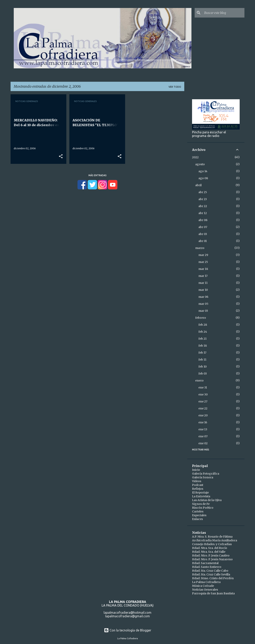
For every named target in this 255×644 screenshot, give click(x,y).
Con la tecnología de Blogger (128, 630)
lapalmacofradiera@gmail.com (127, 616)
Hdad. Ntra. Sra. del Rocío (210, 548)
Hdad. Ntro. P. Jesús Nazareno (212, 559)
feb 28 (203, 325)
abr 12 (203, 213)
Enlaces (197, 519)
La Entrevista (201, 496)
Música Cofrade (203, 586)
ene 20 (203, 415)
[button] (61, 156)
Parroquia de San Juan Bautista (213, 593)
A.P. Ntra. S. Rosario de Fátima (212, 537)
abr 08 (203, 220)
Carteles (198, 511)
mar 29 (203, 255)
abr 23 (203, 199)
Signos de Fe (201, 504)
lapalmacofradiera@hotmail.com (127, 613)
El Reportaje (200, 493)
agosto (200, 164)
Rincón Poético (203, 508)
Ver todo (175, 87)
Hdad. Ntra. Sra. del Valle (209, 552)
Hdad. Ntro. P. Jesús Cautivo (211, 556)
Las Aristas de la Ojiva (207, 500)
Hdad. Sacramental (205, 563)
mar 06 (203, 297)
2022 (195, 157)
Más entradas (98, 175)
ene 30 (203, 394)
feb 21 (203, 339)
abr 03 (203, 234)
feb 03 (203, 374)
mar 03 (203, 311)
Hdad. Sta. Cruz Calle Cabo (210, 571)
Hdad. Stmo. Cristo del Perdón (213, 578)
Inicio (196, 470)
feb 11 (202, 360)
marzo (200, 248)
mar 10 (203, 290)
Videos (197, 481)
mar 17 (203, 276)
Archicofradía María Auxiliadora (215, 540)
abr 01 (203, 241)
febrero (201, 318)
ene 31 (203, 387)
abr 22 (203, 206)
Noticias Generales (205, 590)
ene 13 (203, 429)
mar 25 (203, 262)
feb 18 (203, 346)
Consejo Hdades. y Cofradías (212, 544)
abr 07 (203, 227)
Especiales (199, 515)
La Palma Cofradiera (206, 582)
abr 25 (203, 192)
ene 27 (203, 401)
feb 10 (203, 367)
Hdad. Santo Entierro (207, 567)
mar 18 (203, 269)
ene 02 (203, 443)
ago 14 (203, 171)
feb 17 (202, 353)
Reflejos (198, 489)
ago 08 (203, 178)
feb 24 (203, 332)
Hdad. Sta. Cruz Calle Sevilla (211, 574)
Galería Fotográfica (206, 474)
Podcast (198, 485)
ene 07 (203, 436)
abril (198, 185)
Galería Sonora (203, 477)
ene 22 (203, 408)
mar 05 (203, 304)
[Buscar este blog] (224, 13)
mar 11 (203, 283)
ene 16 (203, 422)
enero (199, 381)
